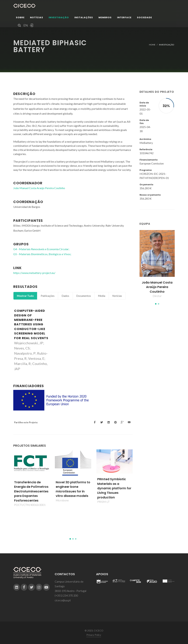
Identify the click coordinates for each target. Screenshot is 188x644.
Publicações (48, 296)
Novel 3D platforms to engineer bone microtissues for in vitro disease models (73, 489)
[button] (156, 304)
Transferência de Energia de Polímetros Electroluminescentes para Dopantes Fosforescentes (31, 491)
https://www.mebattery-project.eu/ (34, 273)
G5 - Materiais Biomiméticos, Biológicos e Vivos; (42, 254)
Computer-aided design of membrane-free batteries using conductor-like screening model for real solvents (31, 324)
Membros (105, 18)
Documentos (84, 296)
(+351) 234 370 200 (66, 595)
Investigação (59, 18)
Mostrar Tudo (25, 296)
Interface (124, 18)
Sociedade (144, 18)
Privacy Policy (94, 635)
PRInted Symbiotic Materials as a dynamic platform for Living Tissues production (114, 488)
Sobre (20, 18)
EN (25, 26)
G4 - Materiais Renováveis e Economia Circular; (41, 249)
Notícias (37, 18)
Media (102, 296)
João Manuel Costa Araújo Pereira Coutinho (157, 287)
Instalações (84, 18)
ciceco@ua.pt (63, 600)
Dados (65, 296)
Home (152, 45)
